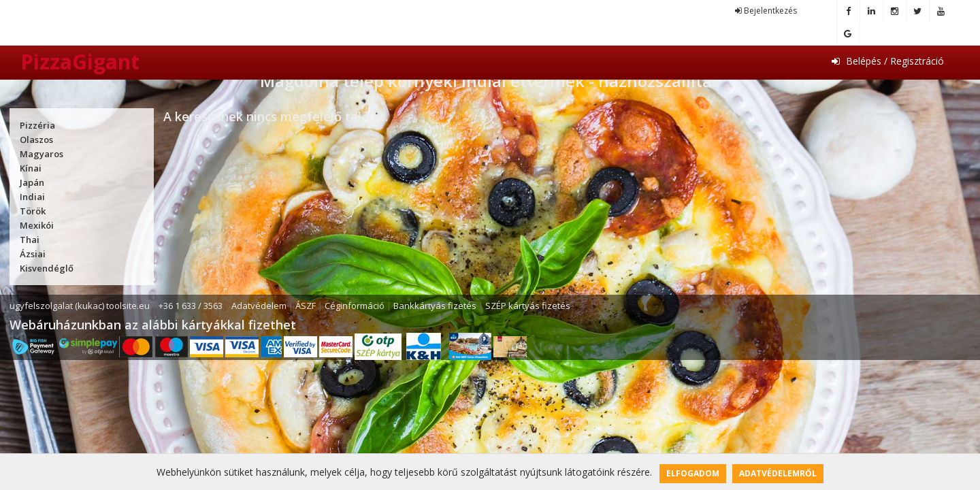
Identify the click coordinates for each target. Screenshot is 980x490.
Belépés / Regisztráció (888, 61)
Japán (32, 182)
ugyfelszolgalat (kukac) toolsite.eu (80, 306)
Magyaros (42, 154)
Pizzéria (37, 125)
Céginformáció (355, 306)
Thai (30, 240)
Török (33, 211)
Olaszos (36, 140)
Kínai (31, 168)
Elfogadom (693, 473)
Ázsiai (33, 254)
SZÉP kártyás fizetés (528, 306)
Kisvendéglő (47, 268)
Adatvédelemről (778, 473)
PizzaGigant (80, 62)
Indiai (32, 197)
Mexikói (37, 225)
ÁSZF (306, 306)
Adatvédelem (259, 306)
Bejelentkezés (766, 11)
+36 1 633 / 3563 (191, 306)
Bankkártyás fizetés (435, 306)
